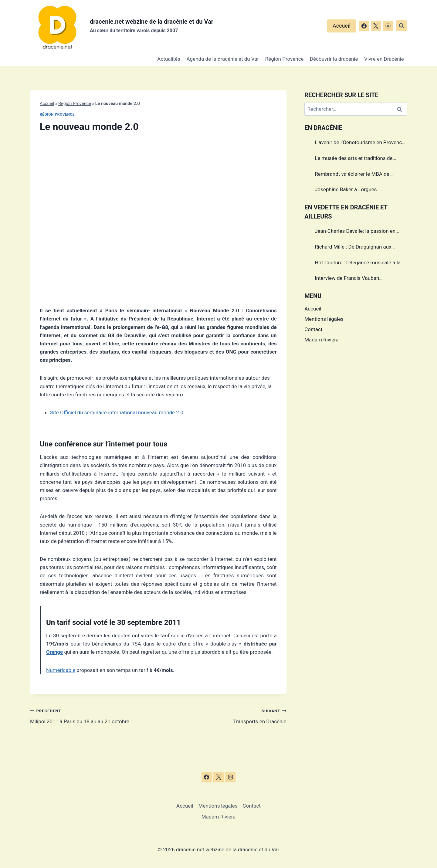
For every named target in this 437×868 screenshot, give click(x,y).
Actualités (169, 59)
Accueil (342, 26)
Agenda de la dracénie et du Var (223, 59)
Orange (54, 652)
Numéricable (61, 670)
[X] (376, 26)
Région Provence (285, 59)
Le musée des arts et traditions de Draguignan (354, 159)
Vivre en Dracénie (384, 59)
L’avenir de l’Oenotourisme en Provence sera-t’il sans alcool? (360, 143)
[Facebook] (364, 26)
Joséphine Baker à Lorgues (346, 189)
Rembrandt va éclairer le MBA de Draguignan (352, 175)
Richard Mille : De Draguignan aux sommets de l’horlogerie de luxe (353, 248)
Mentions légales (324, 319)
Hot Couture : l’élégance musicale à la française (358, 263)
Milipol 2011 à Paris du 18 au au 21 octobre (91, 715)
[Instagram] (388, 26)
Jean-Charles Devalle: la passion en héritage (355, 232)
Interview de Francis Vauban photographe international (347, 279)
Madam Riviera (322, 340)
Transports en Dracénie (225, 715)
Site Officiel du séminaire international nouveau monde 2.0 (117, 412)
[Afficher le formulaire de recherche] (401, 26)
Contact (313, 329)
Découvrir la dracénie (334, 59)
